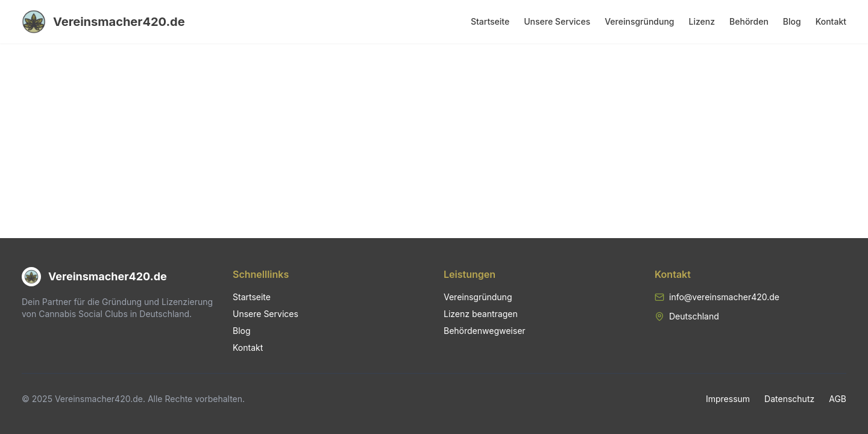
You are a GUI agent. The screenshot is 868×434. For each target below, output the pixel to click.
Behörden (749, 21)
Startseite (490, 21)
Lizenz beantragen (481, 314)
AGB (838, 399)
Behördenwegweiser (485, 331)
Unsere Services (557, 21)
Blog (792, 21)
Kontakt (831, 21)
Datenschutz (789, 399)
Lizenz (702, 21)
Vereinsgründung (639, 21)
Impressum (728, 399)
